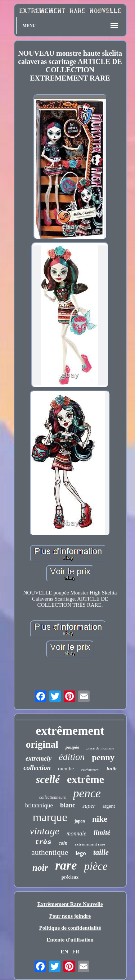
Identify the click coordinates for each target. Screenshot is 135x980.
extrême (85, 779)
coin (63, 843)
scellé (48, 779)
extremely (39, 758)
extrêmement (70, 731)
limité (102, 833)
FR (76, 952)
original (42, 744)
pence (87, 793)
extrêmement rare (90, 844)
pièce (96, 866)
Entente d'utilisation (70, 940)
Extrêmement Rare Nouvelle (70, 904)
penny (103, 757)
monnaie (76, 833)
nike (100, 819)
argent (109, 806)
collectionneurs (53, 797)
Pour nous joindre (70, 916)
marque (50, 817)
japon (80, 821)
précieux (70, 877)
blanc (68, 805)
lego (81, 853)
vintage (44, 831)
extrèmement (90, 770)
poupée (72, 747)
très (43, 842)
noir (40, 868)
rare (66, 865)
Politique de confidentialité (70, 928)
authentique (50, 852)
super (89, 806)
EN (64, 952)
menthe (66, 769)
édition (72, 757)
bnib (112, 769)
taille (101, 852)
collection (37, 768)
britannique (39, 805)
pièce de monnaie (100, 748)
